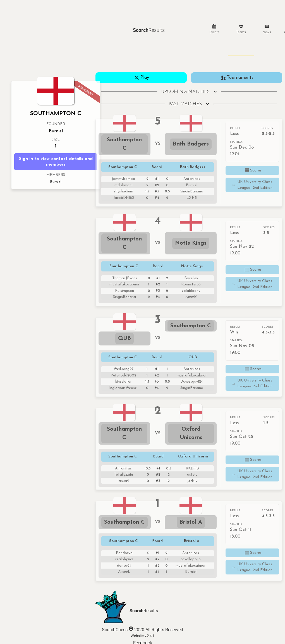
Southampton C (125, 144)
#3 (157, 191)
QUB (124, 338)
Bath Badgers (191, 144)
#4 (157, 198)
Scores (252, 170)
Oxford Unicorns (191, 433)
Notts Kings (191, 243)
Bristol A (191, 522)
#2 (157, 185)
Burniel (56, 132)
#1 (157, 179)
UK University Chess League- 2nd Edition (252, 185)
